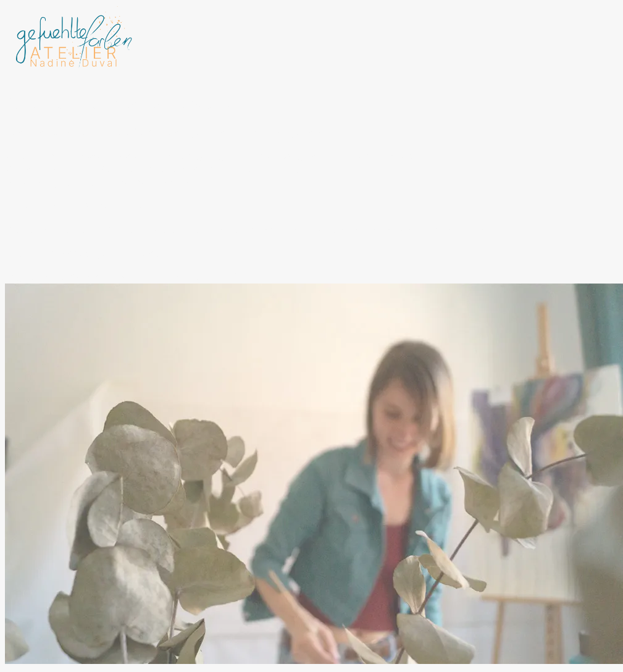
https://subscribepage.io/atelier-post (91, 253)
